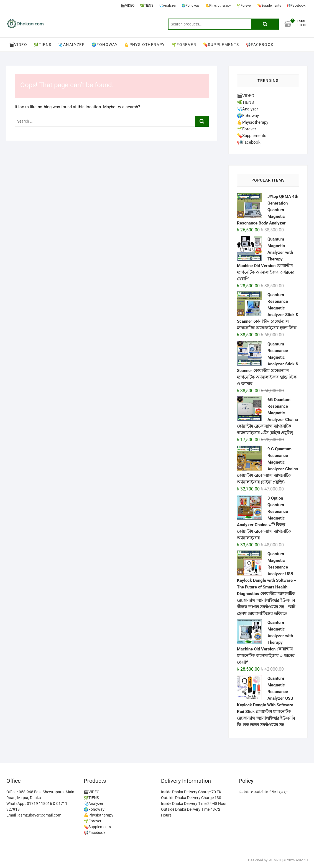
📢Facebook (296, 6)
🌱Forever (244, 6)
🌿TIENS (147, 6)
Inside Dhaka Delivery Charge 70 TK (191, 792)
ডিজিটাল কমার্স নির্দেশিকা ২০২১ (264, 792)
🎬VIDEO (128, 6)
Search (265, 24)
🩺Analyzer (167, 6)
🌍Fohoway (191, 6)
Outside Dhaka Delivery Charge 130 (191, 798)
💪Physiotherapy (218, 6)
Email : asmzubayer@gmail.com (34, 815)
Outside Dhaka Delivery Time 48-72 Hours (191, 812)
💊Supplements (269, 6)
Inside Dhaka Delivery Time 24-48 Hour (194, 804)
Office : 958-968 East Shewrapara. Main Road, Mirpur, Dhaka (40, 795)
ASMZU (275, 860)
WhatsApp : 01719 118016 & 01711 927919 (37, 806)
